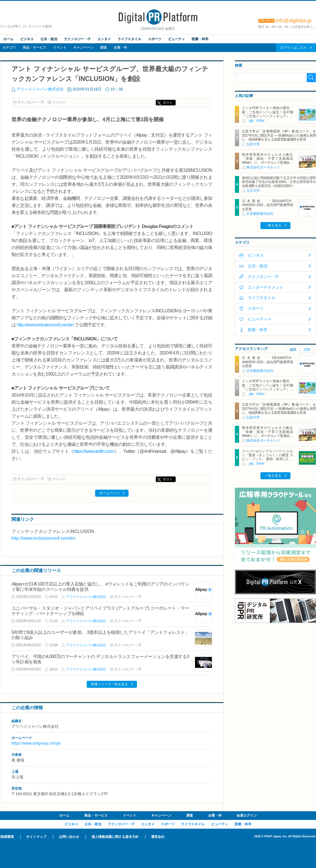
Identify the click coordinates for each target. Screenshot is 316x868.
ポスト (168, 103)
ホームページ (109, 493)
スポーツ (155, 39)
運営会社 (158, 837)
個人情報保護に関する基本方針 (115, 837)
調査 (104, 48)
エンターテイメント (265, 287)
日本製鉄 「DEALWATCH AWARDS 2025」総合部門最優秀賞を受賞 (267, 205)
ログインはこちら (294, 48)
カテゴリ (9, 48)
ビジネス (27, 39)
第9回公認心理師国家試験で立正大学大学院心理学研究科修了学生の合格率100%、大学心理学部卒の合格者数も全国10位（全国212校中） (279, 182)
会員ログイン (247, 815)
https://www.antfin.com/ (94, 451)
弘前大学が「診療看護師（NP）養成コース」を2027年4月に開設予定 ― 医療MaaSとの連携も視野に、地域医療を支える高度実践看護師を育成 (279, 135)
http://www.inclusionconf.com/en (45, 325)
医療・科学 (200, 39)
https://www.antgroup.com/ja (36, 743)
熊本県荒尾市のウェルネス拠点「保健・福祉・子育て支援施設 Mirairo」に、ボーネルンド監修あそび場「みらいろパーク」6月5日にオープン (269, 163)
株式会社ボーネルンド (263, 167)
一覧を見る (273, 225)
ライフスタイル (129, 39)
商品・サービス (35, 48)
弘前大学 (253, 144)
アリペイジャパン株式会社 (40, 89)
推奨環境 (7, 837)
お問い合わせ (69, 837)
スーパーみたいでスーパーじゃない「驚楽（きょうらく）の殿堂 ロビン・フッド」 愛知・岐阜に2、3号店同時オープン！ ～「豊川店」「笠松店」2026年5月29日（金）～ (267, 459)
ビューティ (177, 39)
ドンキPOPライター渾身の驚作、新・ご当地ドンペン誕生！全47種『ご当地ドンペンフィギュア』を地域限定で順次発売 (267, 114)
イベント (60, 48)
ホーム (8, 39)
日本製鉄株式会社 (260, 214)
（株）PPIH (255, 121)
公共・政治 (49, 39)
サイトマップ (36, 837)
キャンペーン (83, 48)
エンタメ (104, 39)
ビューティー (260, 319)
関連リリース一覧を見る (109, 684)
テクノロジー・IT (77, 39)
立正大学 (253, 191)
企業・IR (120, 48)
